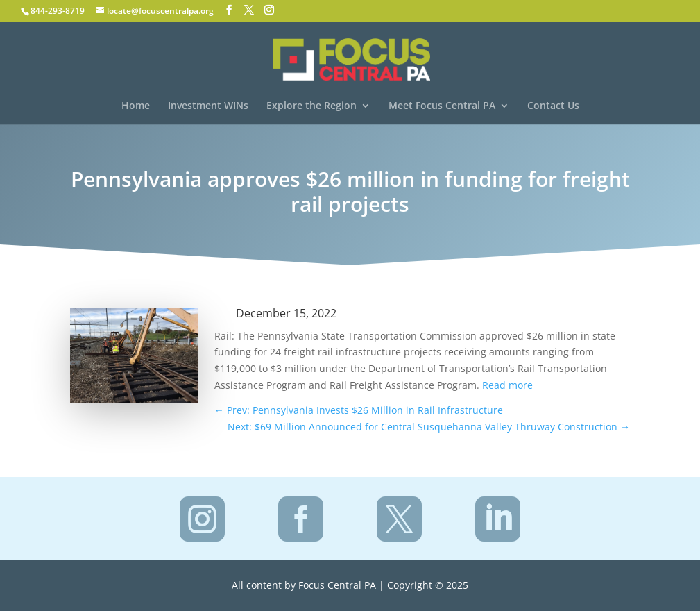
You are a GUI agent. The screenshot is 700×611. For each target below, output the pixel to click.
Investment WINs (208, 106)
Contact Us (553, 106)
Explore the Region (311, 106)
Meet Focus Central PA (442, 106)
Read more (507, 385)
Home (136, 106)
